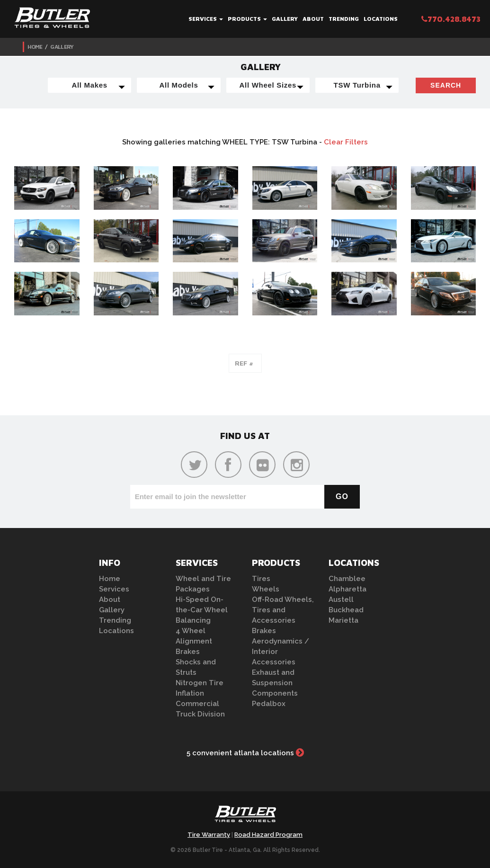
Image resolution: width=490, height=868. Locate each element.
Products (247, 19)
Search (446, 85)
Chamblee (347, 579)
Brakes (188, 652)
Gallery (285, 19)
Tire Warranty (209, 835)
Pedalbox (269, 704)
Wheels (266, 589)
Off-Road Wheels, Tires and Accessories (283, 610)
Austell (341, 600)
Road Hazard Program (268, 835)
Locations (381, 19)
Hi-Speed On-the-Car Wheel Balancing (202, 610)
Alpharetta (347, 589)
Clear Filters (346, 142)
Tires (261, 579)
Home (35, 47)
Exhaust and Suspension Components (275, 683)
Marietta (343, 620)
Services (206, 19)
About (313, 19)
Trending (344, 19)
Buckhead (346, 610)
